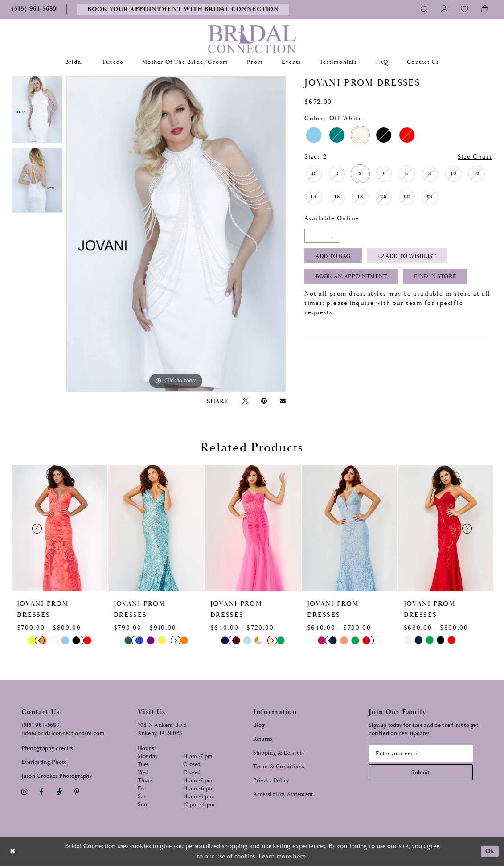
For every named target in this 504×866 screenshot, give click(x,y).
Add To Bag (333, 257)
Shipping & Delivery (279, 753)
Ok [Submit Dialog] (490, 852)
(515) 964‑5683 (41, 725)
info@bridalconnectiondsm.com (63, 733)
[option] (37, 112)
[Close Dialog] (13, 852)
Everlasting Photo (44, 762)
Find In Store (436, 277)
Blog (259, 725)
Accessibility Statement (283, 794)
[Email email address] (422, 754)
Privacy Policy (271, 781)
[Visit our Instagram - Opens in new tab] (25, 792)
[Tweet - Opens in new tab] (246, 401)
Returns (263, 739)
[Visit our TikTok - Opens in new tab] (59, 792)
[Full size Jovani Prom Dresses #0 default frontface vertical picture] (176, 234)
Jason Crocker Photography (57, 776)
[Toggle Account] (445, 9)
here (299, 856)
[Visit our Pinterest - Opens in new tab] (77, 792)
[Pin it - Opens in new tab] (264, 401)
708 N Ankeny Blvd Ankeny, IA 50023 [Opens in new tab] (162, 729)
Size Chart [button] (475, 157)
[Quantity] (322, 236)
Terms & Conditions (279, 767)
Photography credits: (48, 749)
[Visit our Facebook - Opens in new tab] (42, 792)
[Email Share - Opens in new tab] (283, 401)
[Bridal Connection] (252, 39)
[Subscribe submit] (422, 773)
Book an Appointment (351, 277)
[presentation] (59, 528)
